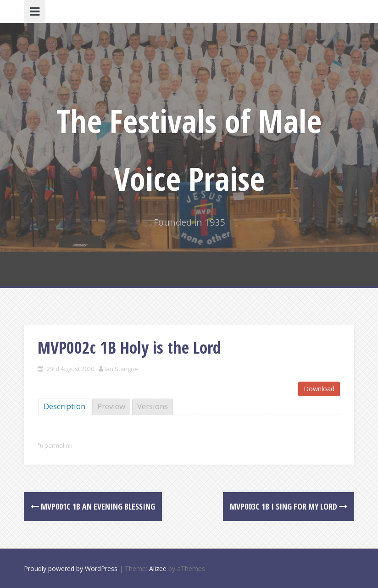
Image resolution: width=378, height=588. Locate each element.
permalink (58, 445)
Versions (153, 406)
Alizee (158, 569)
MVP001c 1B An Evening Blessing (93, 506)
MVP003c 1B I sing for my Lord (289, 506)
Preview (111, 406)
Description (64, 406)
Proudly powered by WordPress (71, 569)
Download (319, 389)
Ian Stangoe (121, 369)
